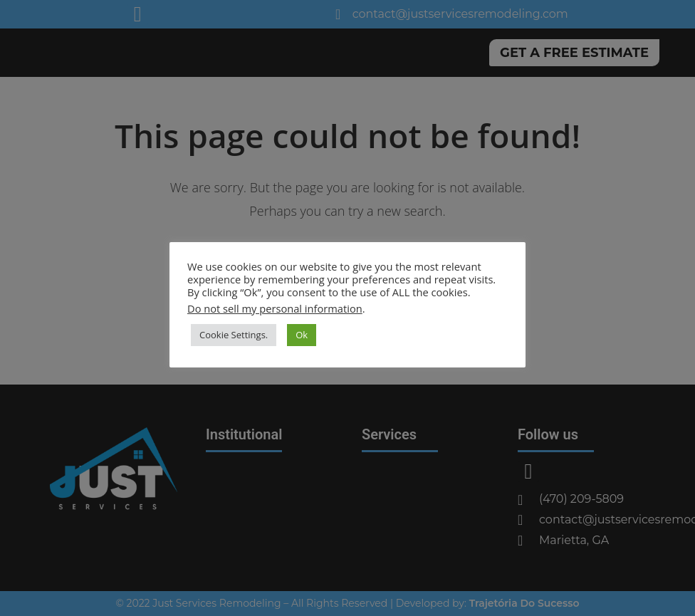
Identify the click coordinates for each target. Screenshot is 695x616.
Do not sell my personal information (275, 308)
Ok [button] (302, 335)
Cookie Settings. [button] (234, 335)
